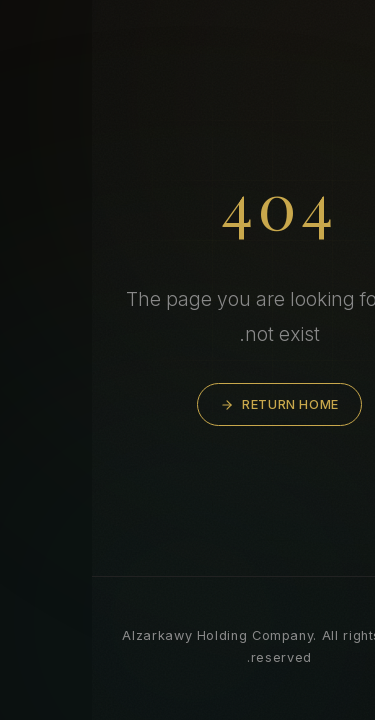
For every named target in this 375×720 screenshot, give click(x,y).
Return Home (187, 404)
